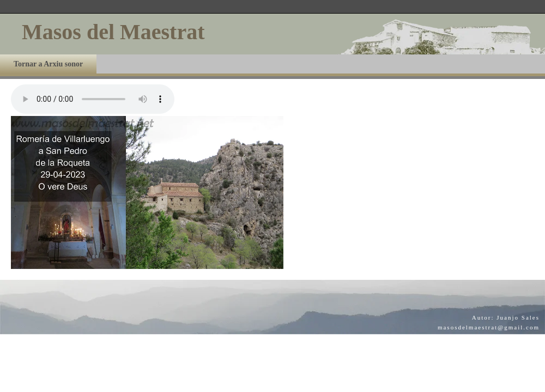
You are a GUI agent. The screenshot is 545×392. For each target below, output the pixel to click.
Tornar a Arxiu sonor (48, 64)
